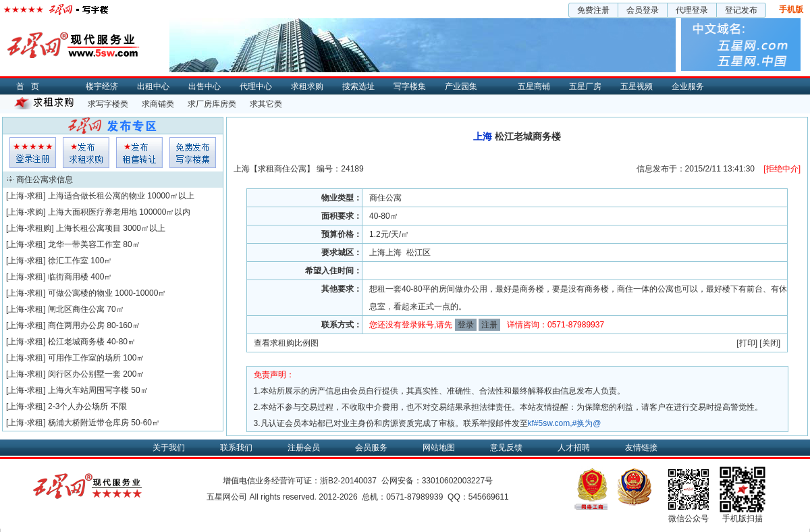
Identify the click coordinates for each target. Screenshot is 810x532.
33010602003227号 (457, 481)
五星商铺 (534, 86)
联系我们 (236, 448)
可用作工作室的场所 (84, 358)
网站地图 (439, 448)
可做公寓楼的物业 (80, 293)
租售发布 (139, 153)
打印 (747, 343)
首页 (31, 86)
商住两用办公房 (76, 325)
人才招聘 (574, 448)
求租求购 (307, 86)
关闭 (770, 343)
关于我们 (169, 448)
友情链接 (641, 448)
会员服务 (371, 448)
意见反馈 (506, 448)
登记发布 (741, 10)
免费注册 (593, 10)
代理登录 (692, 10)
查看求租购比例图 (286, 343)
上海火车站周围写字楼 (88, 390)
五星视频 (637, 86)
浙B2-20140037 (348, 481)
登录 (466, 325)
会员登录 (643, 10)
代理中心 (256, 86)
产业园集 (461, 86)
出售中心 (205, 86)
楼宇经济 (102, 86)
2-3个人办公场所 (78, 406)
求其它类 (266, 104)
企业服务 (688, 86)
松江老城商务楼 (76, 342)
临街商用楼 (68, 277)
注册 (489, 325)
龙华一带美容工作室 (84, 244)
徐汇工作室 (68, 261)
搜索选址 (358, 86)
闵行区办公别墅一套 (84, 374)
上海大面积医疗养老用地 (92, 212)
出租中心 (153, 86)
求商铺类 (158, 104)
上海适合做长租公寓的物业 (97, 196)
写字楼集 (410, 86)
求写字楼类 (108, 104)
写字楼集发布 (193, 153)
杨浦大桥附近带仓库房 (88, 423)
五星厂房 (585, 86)
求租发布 (86, 153)
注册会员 (304, 448)
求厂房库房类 (212, 104)
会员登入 (33, 153)
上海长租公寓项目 (88, 228)
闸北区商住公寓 (76, 309)
